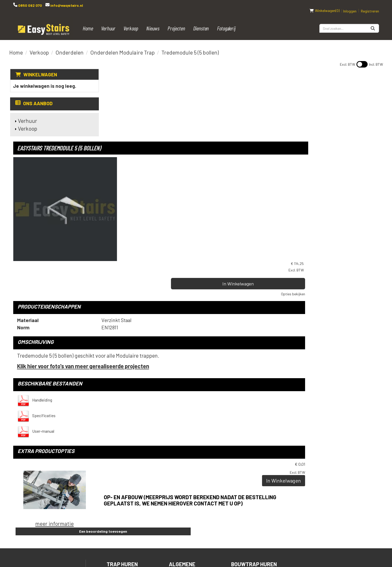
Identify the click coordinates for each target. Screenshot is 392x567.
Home (88, 23)
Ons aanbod (33, 98)
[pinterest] (339, 447)
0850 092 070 (30, 5)
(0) (325, 5)
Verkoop (131, 23)
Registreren (370, 6)
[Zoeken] (373, 23)
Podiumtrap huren (256, 453)
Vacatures (184, 497)
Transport (184, 471)
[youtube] (308, 447)
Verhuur (108, 23)
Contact (181, 479)
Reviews (180, 515)
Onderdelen (70, 47)
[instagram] (329, 447)
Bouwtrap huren (254, 444)
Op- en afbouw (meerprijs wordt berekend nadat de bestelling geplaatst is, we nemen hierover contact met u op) (237, 359)
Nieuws (153, 23)
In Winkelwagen (336, 102)
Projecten (176, 23)
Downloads (185, 488)
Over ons (181, 506)
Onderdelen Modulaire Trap (122, 47)
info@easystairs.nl (66, 5)
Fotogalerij (226, 23)
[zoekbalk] (349, 23)
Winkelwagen (39, 69)
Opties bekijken (367, 112)
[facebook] (298, 447)
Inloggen (350, 6)
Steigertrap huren (257, 479)
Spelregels (185, 462)
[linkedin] (318, 447)
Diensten (201, 23)
